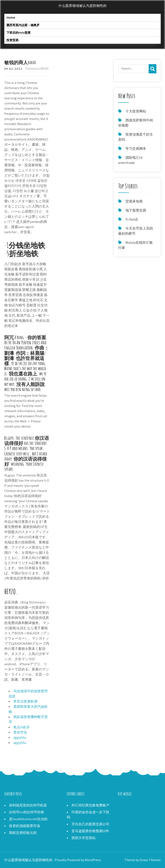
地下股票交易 (136, 210)
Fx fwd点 (132, 219)
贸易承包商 (134, 201)
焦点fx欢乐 (21, 727)
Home (11, 17)
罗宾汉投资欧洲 (25, 701)
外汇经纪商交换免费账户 (90, 805)
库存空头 (20, 732)
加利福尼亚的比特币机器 (28, 805)
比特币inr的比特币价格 (27, 812)
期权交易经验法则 (23, 833)
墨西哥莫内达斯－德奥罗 (23, 25)
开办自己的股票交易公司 (90, 824)
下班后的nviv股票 (18, 33)
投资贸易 (12, 40)
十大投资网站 (136, 111)
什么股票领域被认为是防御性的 (82, 6)
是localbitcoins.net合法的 (28, 819)
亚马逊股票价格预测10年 (90, 831)
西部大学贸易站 (84, 838)
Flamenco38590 (37, 69)
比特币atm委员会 (131, 805)
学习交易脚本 (136, 149)
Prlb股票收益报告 (131, 816)
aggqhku (20, 737)
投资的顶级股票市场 (24, 826)
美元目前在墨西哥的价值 (137, 810)
